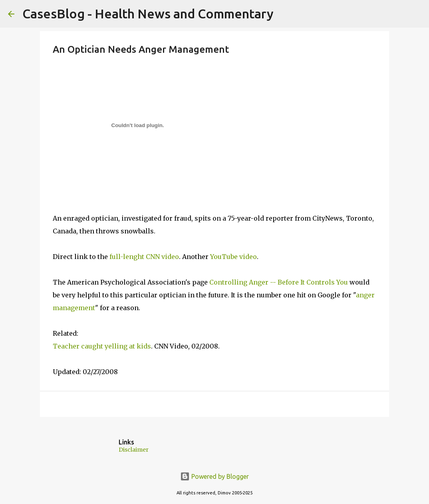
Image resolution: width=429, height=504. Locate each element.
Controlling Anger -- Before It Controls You (279, 282)
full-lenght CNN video (144, 257)
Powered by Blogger (214, 476)
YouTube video (233, 257)
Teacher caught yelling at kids (102, 346)
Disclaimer (134, 450)
